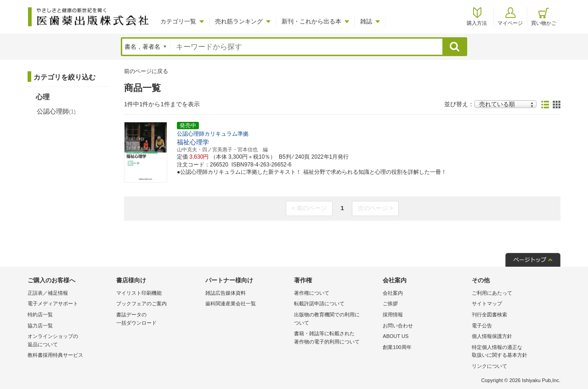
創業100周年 (397, 347)
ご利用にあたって (492, 293)
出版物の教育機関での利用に (336, 319)
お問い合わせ (398, 326)
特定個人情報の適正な (514, 352)
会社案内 (393, 293)
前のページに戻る (146, 71)
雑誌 (366, 21)
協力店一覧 (40, 326)
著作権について (312, 293)
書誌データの (158, 319)
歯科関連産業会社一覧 (231, 303)
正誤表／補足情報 (48, 293)
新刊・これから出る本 (311, 21)
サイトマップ (487, 303)
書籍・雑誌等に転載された (336, 338)
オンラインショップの (70, 341)
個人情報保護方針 (492, 336)
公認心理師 (56, 111)
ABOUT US (396, 336)
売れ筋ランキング (239, 21)
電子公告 (482, 326)
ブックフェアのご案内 (141, 303)
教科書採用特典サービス (55, 355)
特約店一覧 (40, 315)
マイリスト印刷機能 (139, 293)
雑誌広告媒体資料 (226, 293)
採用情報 (393, 315)
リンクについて (489, 366)
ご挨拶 (390, 303)
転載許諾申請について (319, 303)
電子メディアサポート (53, 303)
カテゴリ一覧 (178, 21)
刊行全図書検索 (489, 315)
